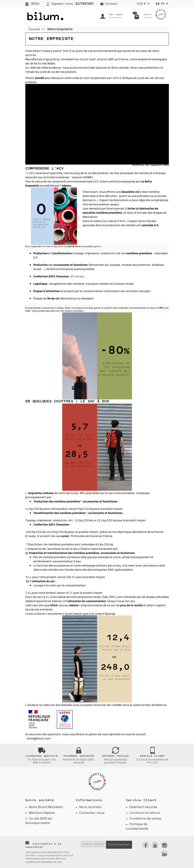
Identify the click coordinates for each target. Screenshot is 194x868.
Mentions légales (42, 812)
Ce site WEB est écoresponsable (39, 820)
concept (79, 276)
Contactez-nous (92, 812)
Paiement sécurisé (143, 807)
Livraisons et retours (145, 812)
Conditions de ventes (145, 818)
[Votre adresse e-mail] (93, 844)
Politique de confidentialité (137, 826)
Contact (109, 3)
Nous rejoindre (90, 807)
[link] (146, 845)
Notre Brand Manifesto (46, 807)
